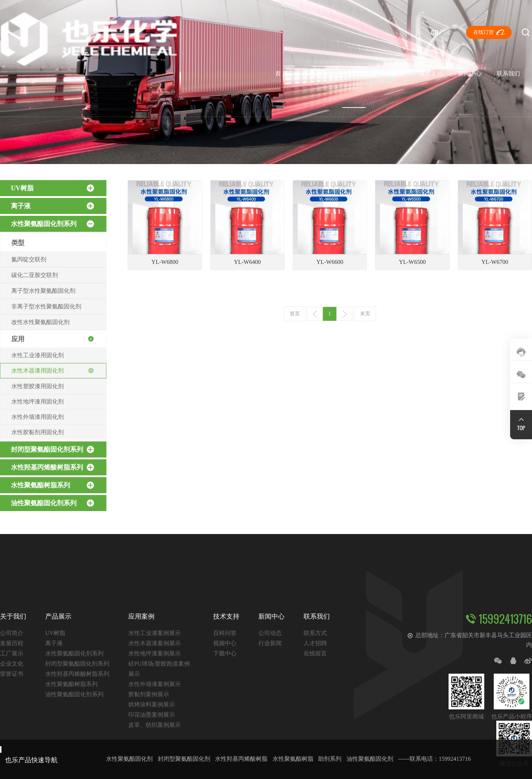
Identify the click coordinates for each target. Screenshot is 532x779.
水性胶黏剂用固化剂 (38, 432)
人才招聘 (315, 643)
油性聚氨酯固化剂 (370, 759)
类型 (18, 243)
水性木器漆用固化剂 (38, 371)
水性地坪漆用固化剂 (38, 402)
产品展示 (354, 73)
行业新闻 (270, 643)
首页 (295, 314)
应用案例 (392, 73)
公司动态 (270, 633)
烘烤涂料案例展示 (152, 704)
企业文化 (12, 664)
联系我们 (508, 73)
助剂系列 (330, 759)
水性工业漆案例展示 (154, 633)
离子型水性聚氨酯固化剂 (43, 291)
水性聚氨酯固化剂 (129, 759)
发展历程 (12, 643)
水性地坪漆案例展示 (154, 653)
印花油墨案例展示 (152, 715)
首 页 (282, 73)
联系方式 (315, 633)
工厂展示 (12, 653)
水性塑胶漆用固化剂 (38, 386)
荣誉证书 (12, 674)
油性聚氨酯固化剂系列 (52, 503)
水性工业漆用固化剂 (38, 355)
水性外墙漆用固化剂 (38, 417)
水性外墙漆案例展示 (154, 684)
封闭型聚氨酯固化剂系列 (52, 449)
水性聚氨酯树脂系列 (52, 485)
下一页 (345, 314)
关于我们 (315, 73)
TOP (521, 428)
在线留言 (315, 653)
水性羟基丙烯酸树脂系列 (52, 467)
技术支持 (431, 73)
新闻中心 (470, 73)
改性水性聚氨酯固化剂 (40, 322)
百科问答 (225, 633)
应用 (18, 339)
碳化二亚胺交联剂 (35, 275)
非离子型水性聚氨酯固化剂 (46, 306)
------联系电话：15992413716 (434, 759)
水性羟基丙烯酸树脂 (241, 759)
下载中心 (225, 653)
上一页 (315, 314)
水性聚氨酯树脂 (293, 759)
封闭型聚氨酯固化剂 (184, 759)
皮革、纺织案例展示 (154, 725)
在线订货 (484, 32)
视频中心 (225, 643)
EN (446, 32)
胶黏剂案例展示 (149, 694)
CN (435, 32)
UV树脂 (52, 188)
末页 (365, 314)
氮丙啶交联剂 (29, 259)
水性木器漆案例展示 (154, 643)
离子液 (52, 206)
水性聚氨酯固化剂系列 (52, 224)
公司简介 (12, 633)
